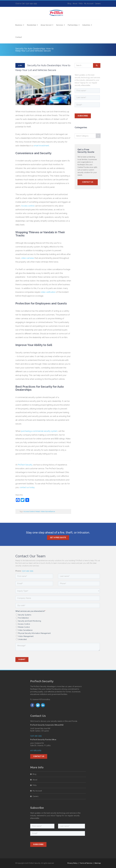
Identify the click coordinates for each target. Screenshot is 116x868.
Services (60, 25)
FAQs (81, 4)
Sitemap (98, 863)
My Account (89, 4)
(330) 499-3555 (27, 571)
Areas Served (46, 25)
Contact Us (88, 182)
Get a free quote (58, 538)
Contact (19, 37)
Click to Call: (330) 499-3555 (26, 4)
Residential (31, 25)
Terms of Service (86, 863)
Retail (38, 511)
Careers (98, 4)
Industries (86, 25)
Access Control (29, 511)
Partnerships (73, 25)
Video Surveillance (48, 511)
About (75, 4)
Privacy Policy (72, 863)
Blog (69, 4)
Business (19, 25)
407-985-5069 (36, 750)
